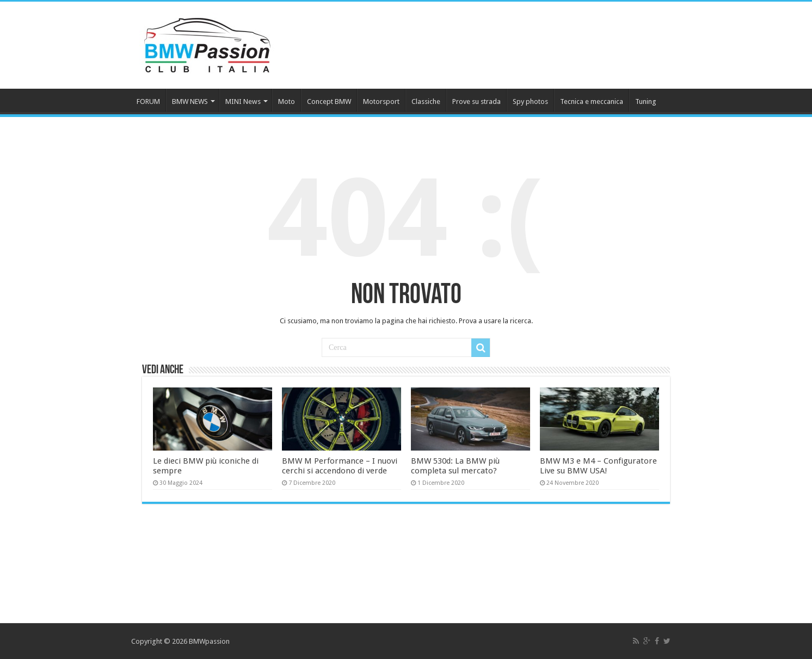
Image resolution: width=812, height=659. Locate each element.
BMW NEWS (190, 101)
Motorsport (381, 101)
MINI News (243, 101)
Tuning (646, 101)
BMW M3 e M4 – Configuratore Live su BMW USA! (598, 466)
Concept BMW (329, 101)
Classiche (426, 101)
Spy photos (530, 101)
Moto (287, 101)
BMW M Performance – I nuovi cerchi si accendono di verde (340, 466)
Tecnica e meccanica (592, 101)
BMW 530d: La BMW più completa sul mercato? (455, 466)
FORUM (148, 101)
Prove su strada (476, 101)
